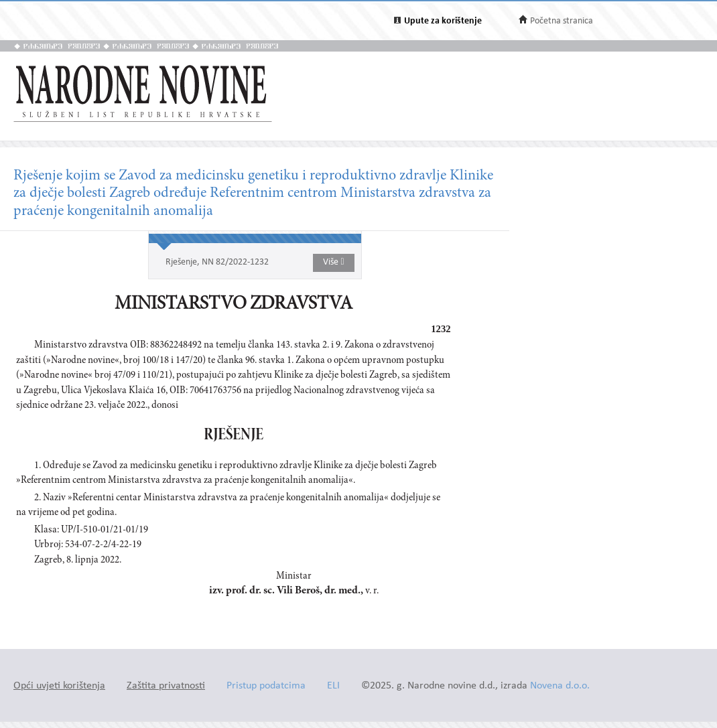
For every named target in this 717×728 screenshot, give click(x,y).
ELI (333, 686)
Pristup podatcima (266, 686)
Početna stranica (562, 21)
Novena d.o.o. (560, 686)
